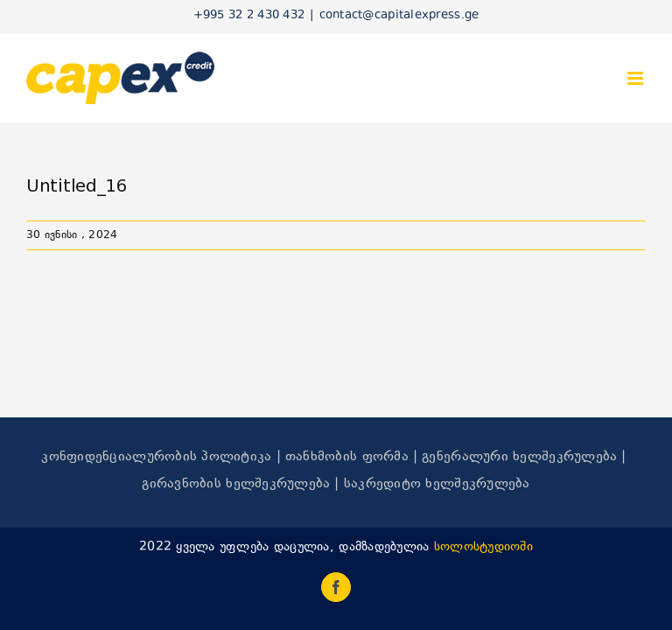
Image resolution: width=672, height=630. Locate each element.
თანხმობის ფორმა (347, 457)
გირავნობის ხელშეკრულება (236, 484)
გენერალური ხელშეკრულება (519, 457)
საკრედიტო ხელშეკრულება (437, 484)
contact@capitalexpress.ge (399, 16)
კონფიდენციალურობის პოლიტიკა (156, 457)
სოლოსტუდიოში (483, 547)
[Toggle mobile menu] (637, 78)
